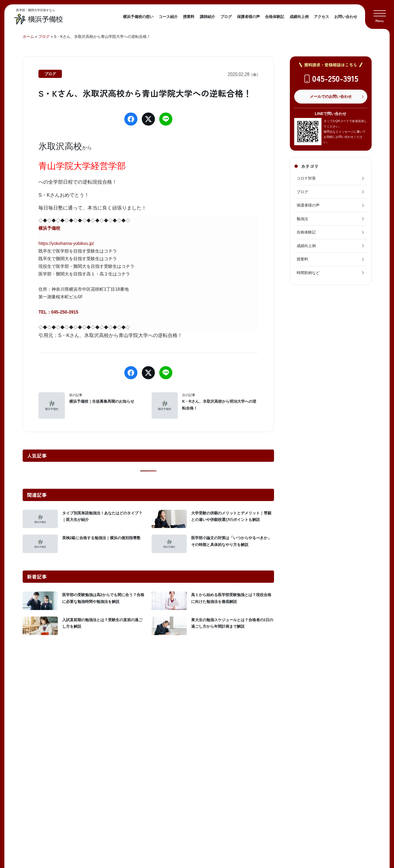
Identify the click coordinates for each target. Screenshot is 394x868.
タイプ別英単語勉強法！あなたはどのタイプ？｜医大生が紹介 (102, 516)
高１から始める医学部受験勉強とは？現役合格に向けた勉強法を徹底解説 (231, 598)
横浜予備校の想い (138, 17)
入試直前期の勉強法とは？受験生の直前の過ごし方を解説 (102, 623)
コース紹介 (168, 17)
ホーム (28, 37)
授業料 (189, 17)
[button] (380, 14)
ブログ (226, 17)
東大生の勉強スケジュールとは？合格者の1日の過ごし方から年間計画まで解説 (232, 623)
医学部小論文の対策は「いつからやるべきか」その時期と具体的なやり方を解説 (231, 541)
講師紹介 (207, 17)
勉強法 (331, 219)
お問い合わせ (346, 17)
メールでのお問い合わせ (331, 96)
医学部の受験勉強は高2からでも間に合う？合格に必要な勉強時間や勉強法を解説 (103, 598)
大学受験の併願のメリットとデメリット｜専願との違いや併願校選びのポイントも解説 (231, 516)
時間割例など (331, 273)
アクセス (321, 17)
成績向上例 (299, 17)
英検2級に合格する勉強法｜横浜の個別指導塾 (101, 538)
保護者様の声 (248, 17)
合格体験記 (275, 17)
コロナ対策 (331, 178)
